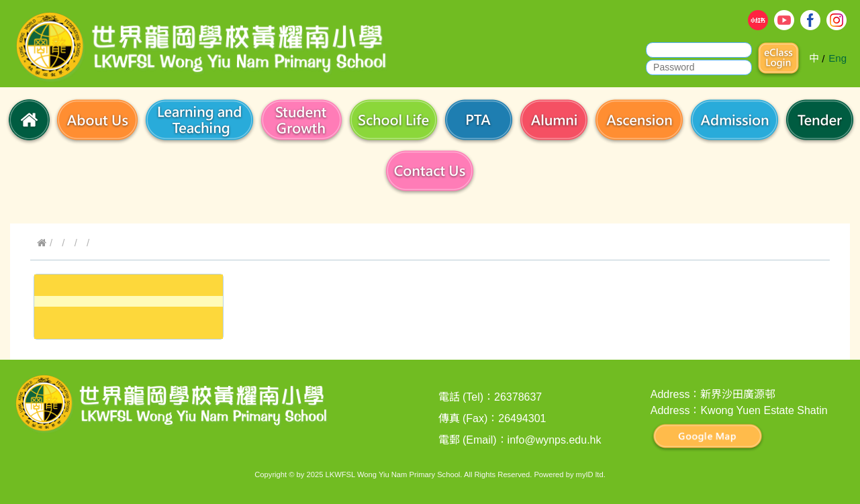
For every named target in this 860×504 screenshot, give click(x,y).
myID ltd (590, 474)
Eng (838, 58)
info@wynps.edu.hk (555, 440)
